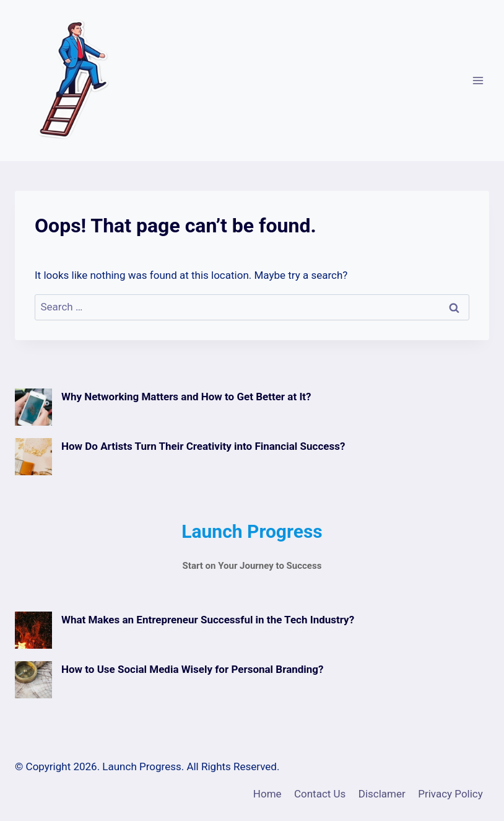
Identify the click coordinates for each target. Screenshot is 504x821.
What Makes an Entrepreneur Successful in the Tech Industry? (208, 620)
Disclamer (382, 794)
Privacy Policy (450, 794)
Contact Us (320, 794)
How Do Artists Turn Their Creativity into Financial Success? (203, 446)
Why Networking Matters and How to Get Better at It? (186, 397)
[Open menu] (478, 80)
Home (267, 794)
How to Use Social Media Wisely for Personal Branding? (193, 669)
